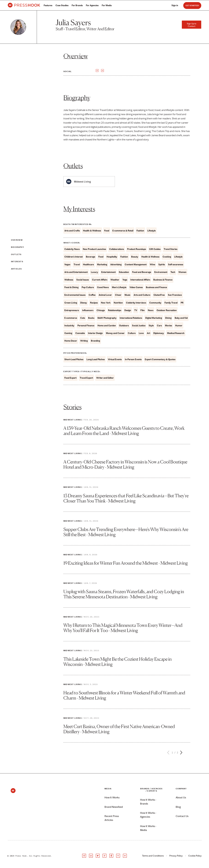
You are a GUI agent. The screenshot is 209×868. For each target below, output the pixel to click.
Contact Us (182, 816)
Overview (17, 240)
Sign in (175, 5)
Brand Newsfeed (114, 807)
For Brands (77, 5)
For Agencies (92, 5)
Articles (16, 269)
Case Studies (62, 5)
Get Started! (192, 6)
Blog (178, 807)
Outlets (16, 254)
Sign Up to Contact (192, 25)
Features (48, 5)
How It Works (112, 797)
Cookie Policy (195, 856)
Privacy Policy (176, 856)
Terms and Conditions (153, 856)
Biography (18, 247)
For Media (107, 5)
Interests (17, 262)
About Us (181, 797)
